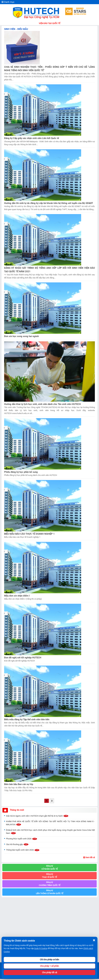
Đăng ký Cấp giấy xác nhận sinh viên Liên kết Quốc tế (32, 138)
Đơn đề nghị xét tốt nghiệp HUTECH (23, 658)
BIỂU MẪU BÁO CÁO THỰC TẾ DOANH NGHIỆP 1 (29, 534)
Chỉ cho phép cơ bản (49, 960)
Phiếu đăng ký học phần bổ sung (21, 472)
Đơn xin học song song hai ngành (21, 336)
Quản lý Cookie (41, 948)
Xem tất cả (89, 857)
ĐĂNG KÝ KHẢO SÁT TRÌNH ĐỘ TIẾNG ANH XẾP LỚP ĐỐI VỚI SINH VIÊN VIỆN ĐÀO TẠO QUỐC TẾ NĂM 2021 (49, 270)
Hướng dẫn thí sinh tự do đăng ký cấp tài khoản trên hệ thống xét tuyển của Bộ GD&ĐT (49, 203)
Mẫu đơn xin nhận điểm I (17, 596)
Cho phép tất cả (50, 972)
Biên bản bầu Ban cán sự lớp (19, 784)
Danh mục (8, 2)
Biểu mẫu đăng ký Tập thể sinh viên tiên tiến (27, 719)
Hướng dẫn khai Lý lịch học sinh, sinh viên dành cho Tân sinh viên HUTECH (42, 404)
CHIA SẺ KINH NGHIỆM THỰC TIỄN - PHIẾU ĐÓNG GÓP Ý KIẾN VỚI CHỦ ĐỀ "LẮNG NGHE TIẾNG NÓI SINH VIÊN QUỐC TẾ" (49, 69)
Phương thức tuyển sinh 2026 (22, 839)
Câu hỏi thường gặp (17, 844)
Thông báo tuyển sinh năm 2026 (23, 850)
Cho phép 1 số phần (49, 966)
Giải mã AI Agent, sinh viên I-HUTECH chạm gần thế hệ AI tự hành (37, 816)
